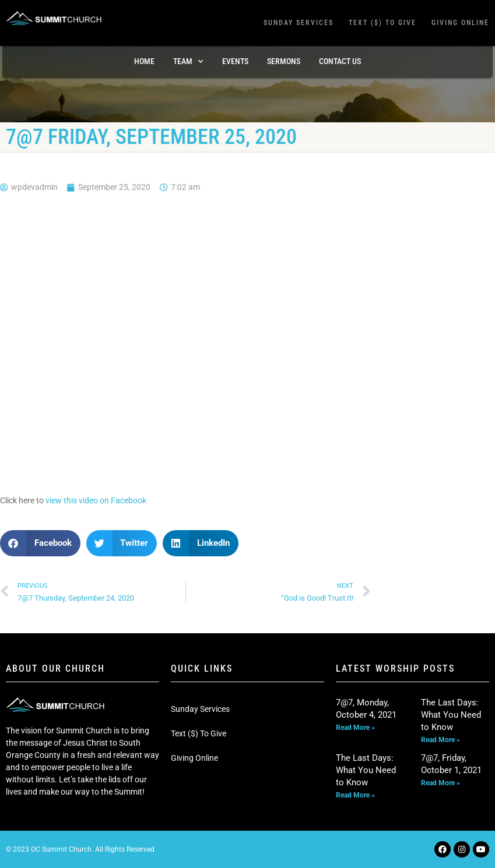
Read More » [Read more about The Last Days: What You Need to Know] (440, 740)
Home (144, 61)
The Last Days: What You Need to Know (451, 715)
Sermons (284, 61)
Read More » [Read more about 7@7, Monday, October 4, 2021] (355, 728)
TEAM (188, 62)
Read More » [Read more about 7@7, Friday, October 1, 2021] (440, 783)
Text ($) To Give (382, 23)
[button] (40, 543)
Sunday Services (299, 23)
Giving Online (460, 23)
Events (235, 61)
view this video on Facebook (96, 500)
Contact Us (340, 61)
